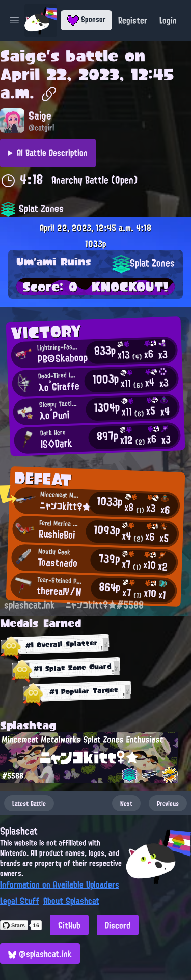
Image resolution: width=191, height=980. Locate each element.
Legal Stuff (20, 901)
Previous (168, 803)
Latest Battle (29, 803)
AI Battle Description (52, 153)
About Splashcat (71, 901)
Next (126, 803)
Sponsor (86, 19)
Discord (118, 925)
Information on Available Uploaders (60, 884)
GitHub (69, 925)
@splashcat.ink (40, 954)
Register (133, 20)
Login (168, 20)
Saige (23, 56)
